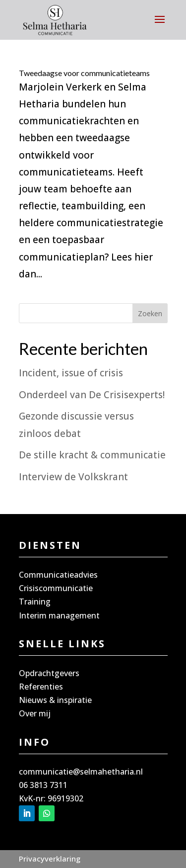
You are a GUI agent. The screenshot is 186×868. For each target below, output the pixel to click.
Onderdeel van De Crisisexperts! (92, 395)
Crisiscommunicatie (56, 588)
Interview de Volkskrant (73, 477)
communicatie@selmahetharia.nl (81, 772)
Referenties (41, 687)
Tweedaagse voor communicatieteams (84, 73)
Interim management (59, 615)
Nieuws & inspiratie (55, 700)
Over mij (35, 713)
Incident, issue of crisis (71, 373)
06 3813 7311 (43, 785)
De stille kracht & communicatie (92, 455)
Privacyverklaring (50, 859)
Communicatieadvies (58, 575)
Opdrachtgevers (49, 673)
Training (35, 602)
